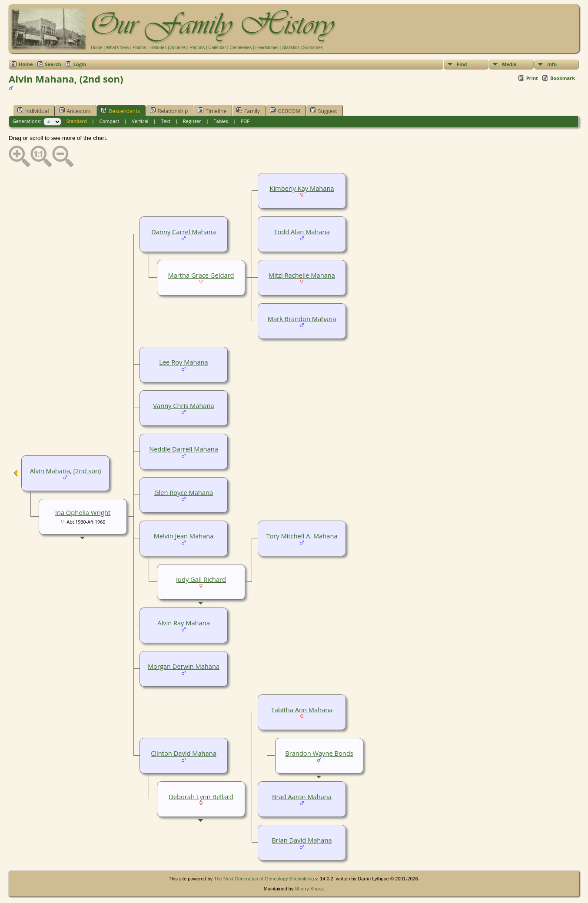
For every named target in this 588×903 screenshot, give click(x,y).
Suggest (324, 111)
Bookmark (563, 78)
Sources (178, 48)
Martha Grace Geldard (201, 275)
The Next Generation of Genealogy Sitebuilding (264, 879)
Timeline (212, 111)
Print (532, 78)
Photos (139, 48)
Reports (197, 48)
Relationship (169, 111)
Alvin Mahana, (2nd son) (66, 471)
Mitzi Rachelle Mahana (302, 275)
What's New (118, 48)
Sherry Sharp (309, 889)
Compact (110, 121)
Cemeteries (241, 48)
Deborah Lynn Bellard (201, 797)
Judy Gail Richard (201, 579)
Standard (77, 121)
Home (97, 48)
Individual (33, 111)
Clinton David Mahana (184, 753)
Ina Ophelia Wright (83, 512)
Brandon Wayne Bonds (319, 753)
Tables (221, 121)
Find (462, 64)
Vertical (140, 121)
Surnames (313, 48)
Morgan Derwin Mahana (184, 666)
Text (166, 121)
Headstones (267, 48)
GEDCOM (285, 111)
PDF (245, 121)
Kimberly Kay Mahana (302, 188)
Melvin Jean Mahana (184, 536)
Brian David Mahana (302, 840)
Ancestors (75, 111)
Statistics (291, 48)
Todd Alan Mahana (302, 232)
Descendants (120, 111)
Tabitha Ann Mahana (302, 710)
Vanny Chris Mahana (183, 405)
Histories (158, 48)
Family (248, 111)
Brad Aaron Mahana (302, 797)
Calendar (217, 48)
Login (80, 64)
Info (552, 64)
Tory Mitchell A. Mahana (302, 536)
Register (192, 121)
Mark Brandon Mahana (302, 319)
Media (509, 64)
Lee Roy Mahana (184, 362)
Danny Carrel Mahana (184, 232)
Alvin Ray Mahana (184, 623)
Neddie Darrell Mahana (184, 449)
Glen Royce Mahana (184, 492)
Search (53, 64)
